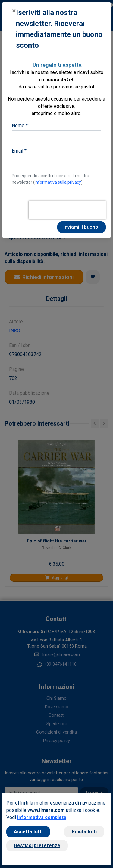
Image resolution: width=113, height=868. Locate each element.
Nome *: (20, 125)
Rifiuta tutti (84, 832)
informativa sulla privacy (58, 182)
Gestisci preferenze (37, 845)
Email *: (20, 151)
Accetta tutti (28, 832)
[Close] (14, 11)
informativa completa (42, 817)
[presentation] (67, 210)
